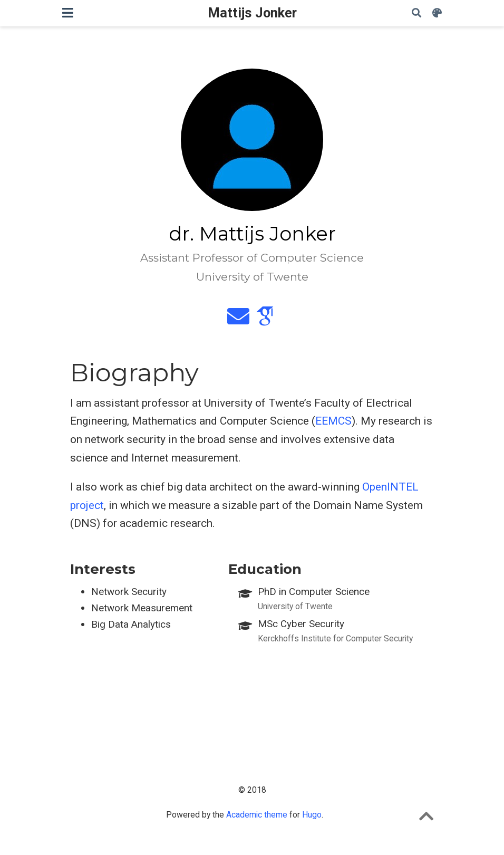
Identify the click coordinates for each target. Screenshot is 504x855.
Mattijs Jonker (252, 13)
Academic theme (257, 815)
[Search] (416, 13)
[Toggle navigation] (68, 13)
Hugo (312, 815)
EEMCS (333, 421)
